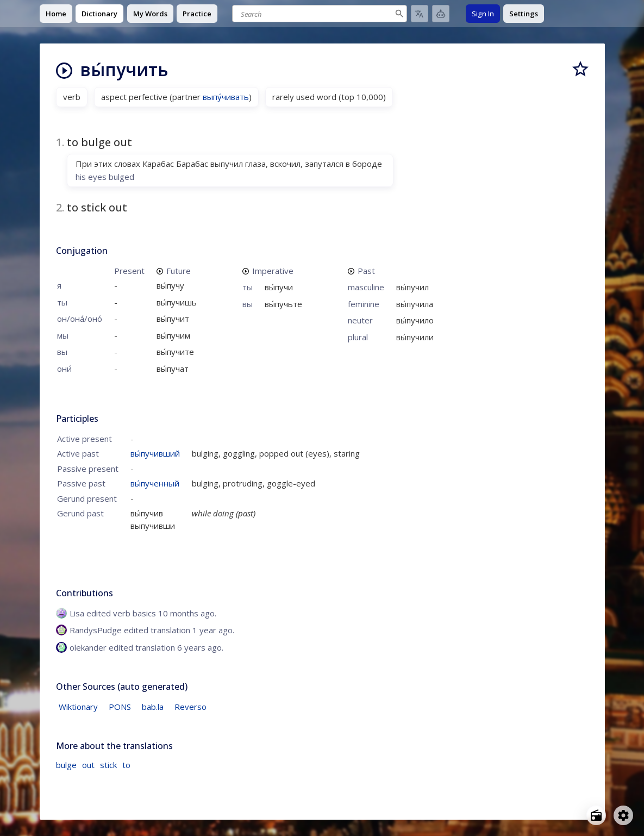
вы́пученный (155, 483)
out (88, 765)
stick (108, 765)
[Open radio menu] (596, 815)
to (126, 765)
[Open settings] (623, 815)
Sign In (483, 14)
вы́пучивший (155, 453)
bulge (66, 765)
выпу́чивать (226, 97)
